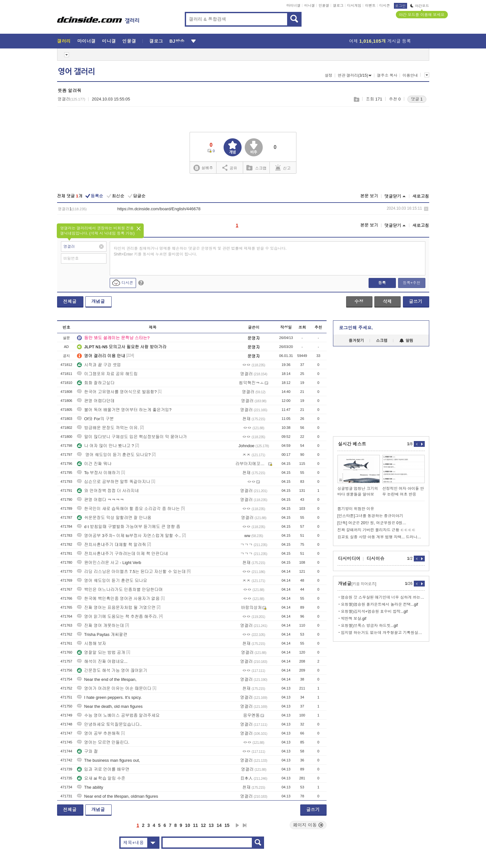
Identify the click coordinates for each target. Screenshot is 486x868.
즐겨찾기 (356, 341)
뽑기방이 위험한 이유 (356, 509)
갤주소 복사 (387, 75)
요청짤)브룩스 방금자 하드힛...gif (369, 626)
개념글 (98, 301)
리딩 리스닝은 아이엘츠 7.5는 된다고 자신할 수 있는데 (131, 572)
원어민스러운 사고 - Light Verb (109, 563)
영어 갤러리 (76, 72)
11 (195, 825)
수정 (359, 301)
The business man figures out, (108, 760)
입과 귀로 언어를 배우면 (103, 769)
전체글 (70, 301)
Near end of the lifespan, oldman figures (118, 796)
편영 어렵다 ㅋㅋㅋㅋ (100, 500)
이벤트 (370, 5)
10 (188, 825)
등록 (382, 283)
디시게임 (354, 5)
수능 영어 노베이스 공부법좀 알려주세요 (118, 715)
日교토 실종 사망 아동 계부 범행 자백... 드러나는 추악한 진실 (381, 537)
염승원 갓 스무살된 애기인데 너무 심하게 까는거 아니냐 (383, 597)
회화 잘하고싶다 (96, 383)
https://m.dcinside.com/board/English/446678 (159, 209)
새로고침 (421, 196)
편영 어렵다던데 (96, 401)
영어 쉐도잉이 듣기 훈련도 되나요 (112, 581)
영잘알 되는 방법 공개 (101, 652)
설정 (328, 75)
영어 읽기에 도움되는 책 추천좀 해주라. (117, 616)
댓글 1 (417, 99)
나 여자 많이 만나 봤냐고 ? (105, 446)
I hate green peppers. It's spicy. (109, 697)
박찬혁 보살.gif (354, 619)
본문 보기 (369, 196)
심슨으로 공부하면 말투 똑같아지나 (114, 482)
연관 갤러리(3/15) (355, 75)
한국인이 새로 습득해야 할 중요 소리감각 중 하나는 (128, 509)
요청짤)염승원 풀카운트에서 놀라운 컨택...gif (380, 604)
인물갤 (324, 5)
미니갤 (309, 5)
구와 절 (87, 751)
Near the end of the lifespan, (107, 679)
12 (203, 825)
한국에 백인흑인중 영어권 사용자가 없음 (118, 599)
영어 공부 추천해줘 (98, 733)
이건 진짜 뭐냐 (94, 464)
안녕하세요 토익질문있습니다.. (109, 724)
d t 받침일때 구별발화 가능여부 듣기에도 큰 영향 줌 (129, 527)
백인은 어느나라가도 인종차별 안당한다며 (120, 590)
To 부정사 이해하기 (98, 473)
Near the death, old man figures (110, 706)
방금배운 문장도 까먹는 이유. (108, 428)
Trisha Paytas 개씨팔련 (102, 634)
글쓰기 (416, 301)
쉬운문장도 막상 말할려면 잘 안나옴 (114, 518)
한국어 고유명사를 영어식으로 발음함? (117, 392)
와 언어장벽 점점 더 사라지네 (108, 491)
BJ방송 (177, 41)
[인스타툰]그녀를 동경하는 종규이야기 (370, 516)
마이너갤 (294, 5)
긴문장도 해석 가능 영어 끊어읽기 (112, 670)
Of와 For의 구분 (95, 419)
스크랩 (356, 99)
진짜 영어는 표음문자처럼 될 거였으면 (116, 608)
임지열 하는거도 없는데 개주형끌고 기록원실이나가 (383, 633)
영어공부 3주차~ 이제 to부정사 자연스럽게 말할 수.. (129, 536)
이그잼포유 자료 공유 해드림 (107, 374)
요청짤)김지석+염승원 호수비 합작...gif (374, 612)
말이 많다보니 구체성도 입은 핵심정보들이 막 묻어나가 (132, 437)
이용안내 (410, 75)
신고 (283, 168)
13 (211, 825)
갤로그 (338, 5)
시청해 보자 (92, 643)
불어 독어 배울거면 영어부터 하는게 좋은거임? (124, 410)
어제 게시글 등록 (380, 41)
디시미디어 (349, 559)
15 (227, 825)
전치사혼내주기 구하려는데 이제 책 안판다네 (122, 554)
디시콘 (385, 5)
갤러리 (64, 41)
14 (219, 825)
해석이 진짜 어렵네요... (102, 661)
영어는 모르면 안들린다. (103, 742)
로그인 (401, 6)
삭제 (426, 209)
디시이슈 (376, 559)
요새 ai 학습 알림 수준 (101, 778)
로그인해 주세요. (356, 328)
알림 (406, 341)
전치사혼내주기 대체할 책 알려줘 (111, 545)
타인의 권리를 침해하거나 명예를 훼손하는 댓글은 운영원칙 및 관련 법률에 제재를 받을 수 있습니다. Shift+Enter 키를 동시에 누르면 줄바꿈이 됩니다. (200, 251)
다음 (237, 825)
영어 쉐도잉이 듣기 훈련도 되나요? (114, 455)
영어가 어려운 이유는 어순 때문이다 (114, 688)
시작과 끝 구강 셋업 (99, 365)
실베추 (203, 168)
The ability (90, 787)
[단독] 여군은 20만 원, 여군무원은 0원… (372, 523)
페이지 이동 (308, 825)
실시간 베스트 (352, 444)
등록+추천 (411, 283)
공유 (230, 168)
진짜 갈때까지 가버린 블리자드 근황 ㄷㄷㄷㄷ (377, 530)
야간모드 (420, 6)
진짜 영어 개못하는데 (100, 625)
